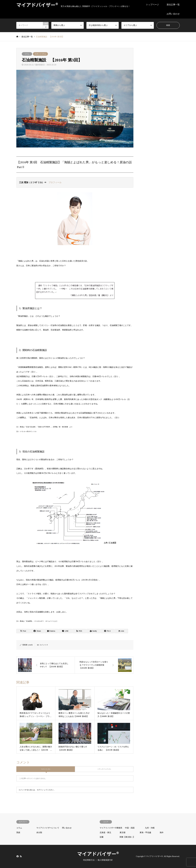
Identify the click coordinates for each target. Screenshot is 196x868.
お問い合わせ (173, 14)
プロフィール (55, 182)
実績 (18, 833)
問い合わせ (67, 828)
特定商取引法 (89, 860)
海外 (162, 833)
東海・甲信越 (145, 833)
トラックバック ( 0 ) (104, 769)
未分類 (39, 833)
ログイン (40, 790)
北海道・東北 (105, 833)
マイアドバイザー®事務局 (111, 828)
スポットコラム (40, 54)
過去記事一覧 (173, 5)
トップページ (152, 5)
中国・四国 (130, 828)
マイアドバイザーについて (48, 828)
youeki (30, 645)
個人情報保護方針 (105, 860)
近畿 (102, 837)
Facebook (17, 856)
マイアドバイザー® (98, 854)
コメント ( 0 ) (46, 769)
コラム (27, 54)
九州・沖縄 (150, 828)
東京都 (122, 833)
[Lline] (65, 631)
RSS (21, 856)
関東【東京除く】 (127, 837)
